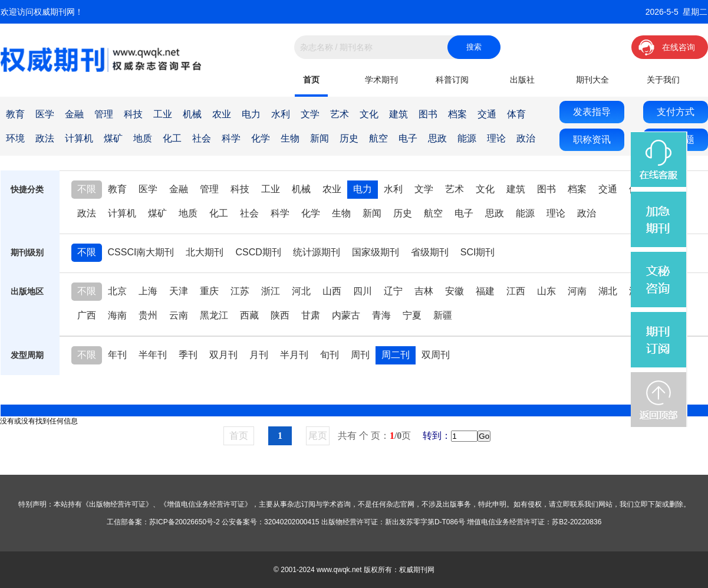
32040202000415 (292, 522)
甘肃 (311, 315)
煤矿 (113, 138)
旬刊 (330, 355)
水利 (281, 114)
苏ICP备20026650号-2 (185, 522)
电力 (251, 114)
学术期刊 (381, 80)
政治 (526, 138)
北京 (117, 291)
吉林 (424, 291)
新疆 (443, 315)
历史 (349, 138)
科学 (231, 138)
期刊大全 (592, 80)
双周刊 (436, 355)
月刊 (259, 355)
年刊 (117, 355)
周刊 (360, 355)
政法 (45, 138)
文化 (369, 114)
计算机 (79, 138)
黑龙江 (214, 315)
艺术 (340, 114)
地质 (143, 138)
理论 (496, 138)
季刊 (188, 355)
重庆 (209, 291)
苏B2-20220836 (577, 522)
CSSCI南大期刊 (141, 252)
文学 (310, 114)
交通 (487, 114)
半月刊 (294, 355)
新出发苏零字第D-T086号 (425, 522)
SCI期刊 (478, 252)
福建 (485, 291)
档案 (457, 114)
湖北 (608, 291)
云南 (179, 315)
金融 (74, 114)
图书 (428, 114)
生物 (290, 138)
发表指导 (592, 112)
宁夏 (412, 315)
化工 (172, 138)
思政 (437, 138)
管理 (104, 114)
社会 (202, 138)
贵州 (148, 315)
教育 (15, 114)
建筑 (399, 114)
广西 (87, 315)
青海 (381, 315)
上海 (148, 291)
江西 (516, 291)
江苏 (240, 291)
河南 (577, 291)
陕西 (280, 315)
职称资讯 (592, 139)
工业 (163, 114)
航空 (378, 138)
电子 (408, 138)
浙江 (271, 291)
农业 (222, 114)
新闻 (320, 138)
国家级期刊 (376, 252)
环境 (15, 138)
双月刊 (223, 355)
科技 (133, 114)
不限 (87, 189)
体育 (516, 114)
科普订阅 (452, 80)
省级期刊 (430, 252)
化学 (261, 138)
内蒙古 (346, 315)
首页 (311, 80)
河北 (301, 291)
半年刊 (153, 355)
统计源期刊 (317, 252)
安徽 (455, 291)
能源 (467, 138)
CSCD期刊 (258, 252)
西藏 (249, 315)
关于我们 (663, 80)
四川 (363, 291)
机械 (192, 114)
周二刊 (396, 355)
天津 (179, 291)
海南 (117, 315)
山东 (546, 291)
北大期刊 (205, 252)
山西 (332, 291)
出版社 (522, 80)
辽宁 (393, 291)
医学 (45, 114)
